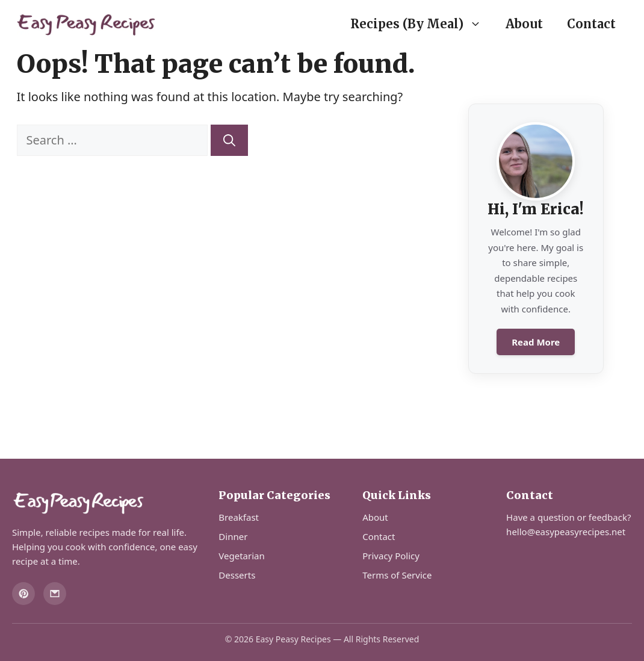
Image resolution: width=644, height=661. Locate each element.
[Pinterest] (23, 594)
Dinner (233, 536)
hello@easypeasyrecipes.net (566, 532)
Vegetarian (241, 556)
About (524, 24)
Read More (536, 342)
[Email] (55, 594)
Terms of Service (397, 575)
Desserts (237, 575)
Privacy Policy (391, 556)
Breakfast (239, 517)
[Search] (229, 140)
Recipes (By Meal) (422, 24)
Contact (591, 24)
